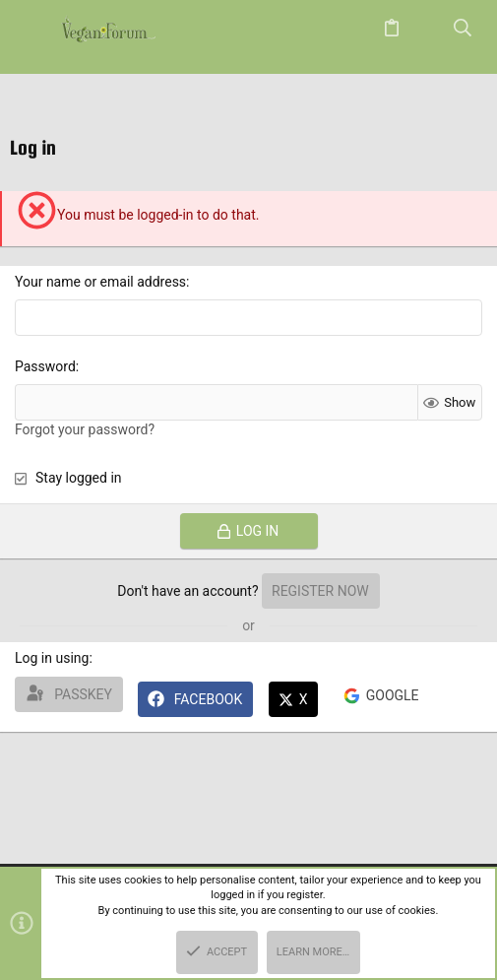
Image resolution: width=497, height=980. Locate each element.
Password (45, 366)
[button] (34, 30)
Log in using (52, 658)
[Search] (463, 29)
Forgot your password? (85, 429)
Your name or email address (100, 282)
